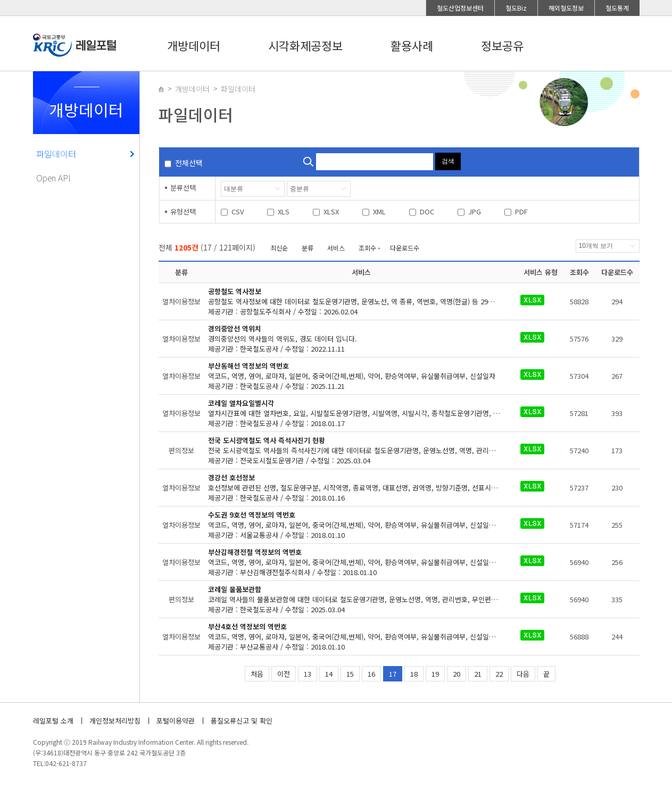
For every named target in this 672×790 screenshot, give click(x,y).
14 (329, 674)
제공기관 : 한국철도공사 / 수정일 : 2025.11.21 (354, 376)
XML (379, 211)
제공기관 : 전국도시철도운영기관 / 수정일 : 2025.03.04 (361, 450)
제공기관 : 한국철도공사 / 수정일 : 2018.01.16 (356, 488)
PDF (521, 211)
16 (371, 674)
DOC (427, 211)
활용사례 (412, 45)
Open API (53, 178)
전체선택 (189, 163)
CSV (238, 211)
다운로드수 (405, 248)
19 (435, 674)
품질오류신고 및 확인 (242, 721)
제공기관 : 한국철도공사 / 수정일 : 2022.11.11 (354, 339)
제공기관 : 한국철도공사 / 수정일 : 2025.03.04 (361, 599)
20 (457, 674)
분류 (308, 248)
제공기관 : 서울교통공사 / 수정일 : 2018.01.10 (361, 525)
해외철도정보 (566, 8)
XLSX (331, 211)
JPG (475, 211)
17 (393, 674)
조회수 (367, 248)
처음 (257, 674)
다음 (523, 674)
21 (478, 674)
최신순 (279, 248)
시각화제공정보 (305, 45)
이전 (284, 674)
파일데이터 (56, 154)
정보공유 (502, 45)
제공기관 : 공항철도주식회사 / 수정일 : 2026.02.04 (361, 301)
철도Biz (516, 8)
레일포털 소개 (53, 721)
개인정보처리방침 (115, 721)
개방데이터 (194, 45)
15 (350, 674)
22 (499, 674)
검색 (448, 161)
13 (308, 674)
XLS (284, 211)
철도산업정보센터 (460, 8)
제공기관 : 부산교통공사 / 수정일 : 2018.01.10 (361, 637)
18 (414, 674)
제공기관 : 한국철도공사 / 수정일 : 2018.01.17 (361, 413)
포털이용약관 (176, 721)
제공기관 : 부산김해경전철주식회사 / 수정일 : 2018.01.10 (361, 562)
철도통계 (617, 8)
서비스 (336, 248)
